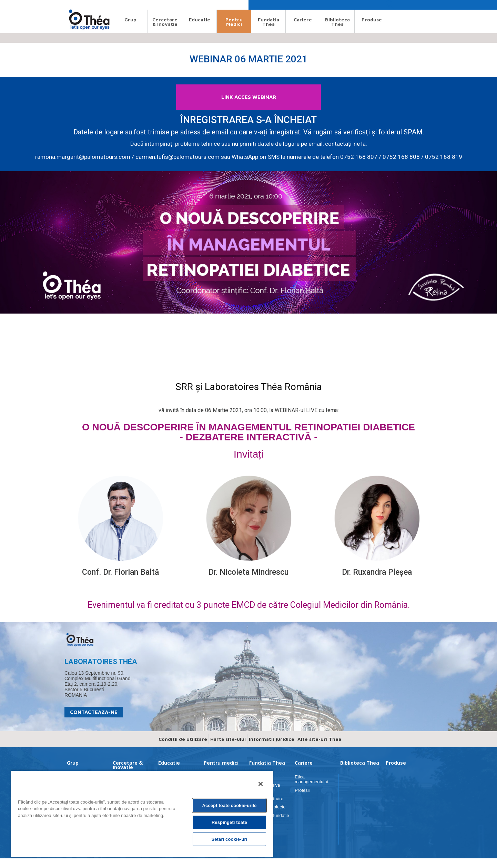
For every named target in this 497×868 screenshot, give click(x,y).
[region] (142, 814)
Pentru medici (234, 22)
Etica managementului (311, 789)
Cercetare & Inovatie (165, 22)
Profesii (302, 800)
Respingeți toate (229, 822)
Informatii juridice (272, 749)
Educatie (200, 19)
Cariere (303, 19)
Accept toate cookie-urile (230, 805)
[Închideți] (261, 784)
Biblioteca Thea (337, 22)
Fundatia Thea (268, 22)
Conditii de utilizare (183, 749)
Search (71, 5)
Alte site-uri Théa (319, 749)
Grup (130, 19)
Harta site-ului (228, 749)
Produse (372, 19)
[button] (390, 6)
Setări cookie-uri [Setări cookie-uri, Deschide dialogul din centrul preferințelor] (229, 839)
